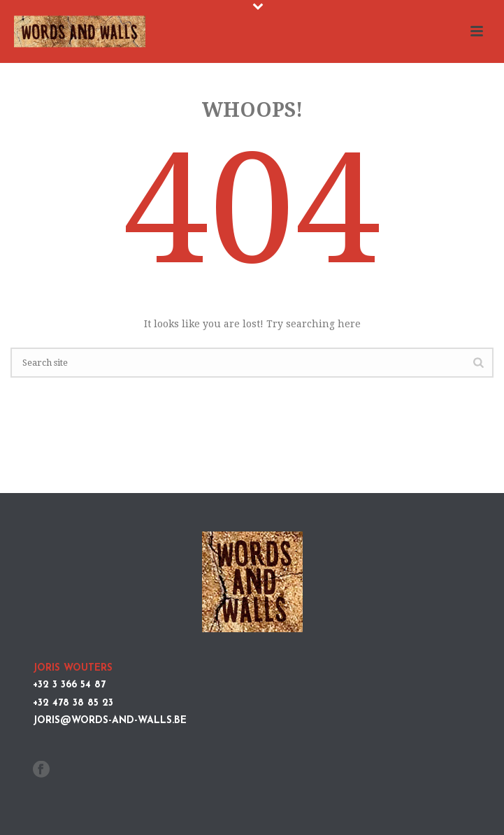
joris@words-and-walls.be (110, 721)
